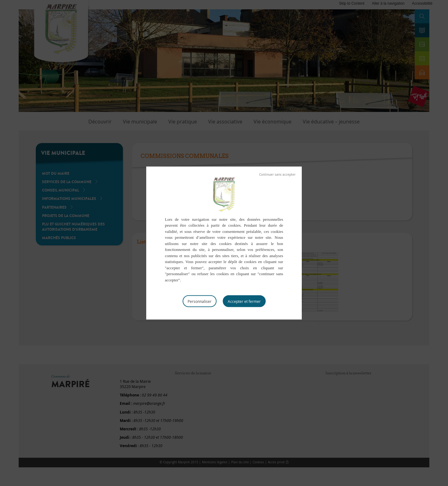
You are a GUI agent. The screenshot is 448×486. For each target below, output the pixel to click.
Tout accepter (244, 301)
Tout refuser (277, 174)
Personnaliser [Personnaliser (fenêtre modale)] (200, 301)
